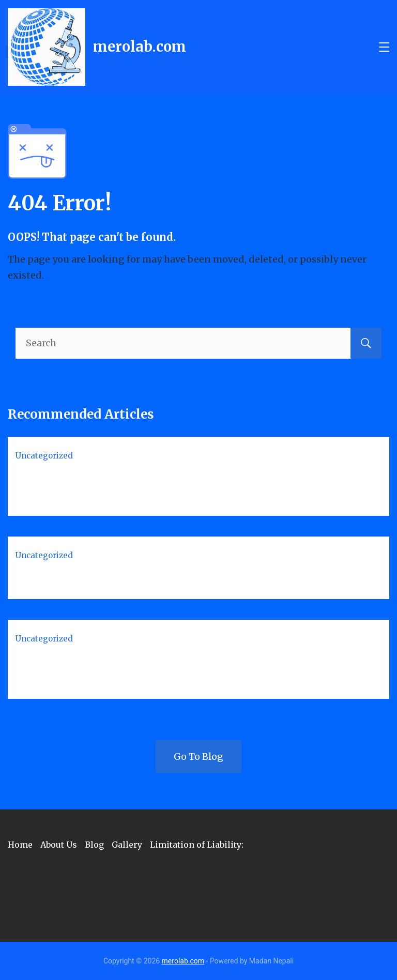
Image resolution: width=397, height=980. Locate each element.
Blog (94, 845)
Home (20, 845)
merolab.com (140, 47)
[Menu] (384, 47)
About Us (59, 845)
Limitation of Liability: (197, 845)
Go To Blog (198, 756)
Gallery (127, 845)
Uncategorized (44, 456)
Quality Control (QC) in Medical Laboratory (142, 577)
